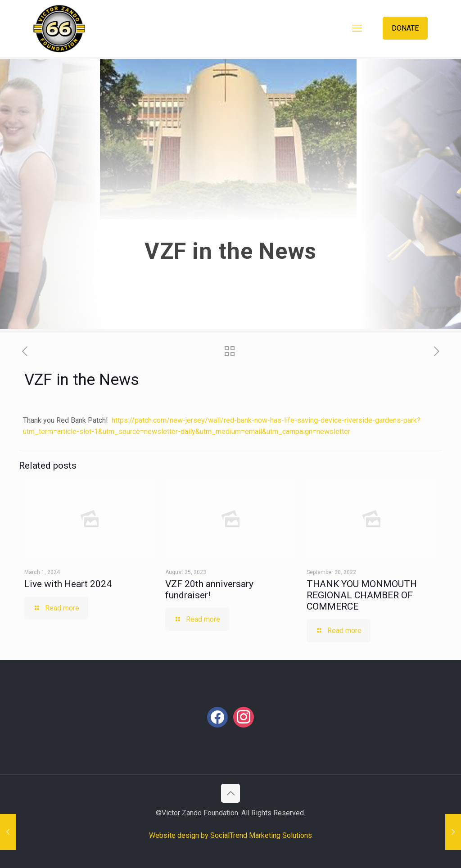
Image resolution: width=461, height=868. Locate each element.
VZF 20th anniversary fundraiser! (209, 590)
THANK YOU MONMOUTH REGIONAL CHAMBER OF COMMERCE (362, 595)
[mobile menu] (357, 28)
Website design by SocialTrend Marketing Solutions (230, 835)
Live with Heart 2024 (68, 584)
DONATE (405, 28)
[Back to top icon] (230, 793)
